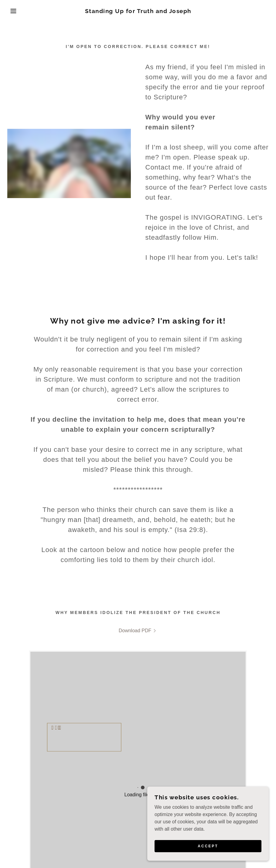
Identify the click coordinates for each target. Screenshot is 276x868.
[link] (138, 11)
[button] (14, 11)
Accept (208, 846)
